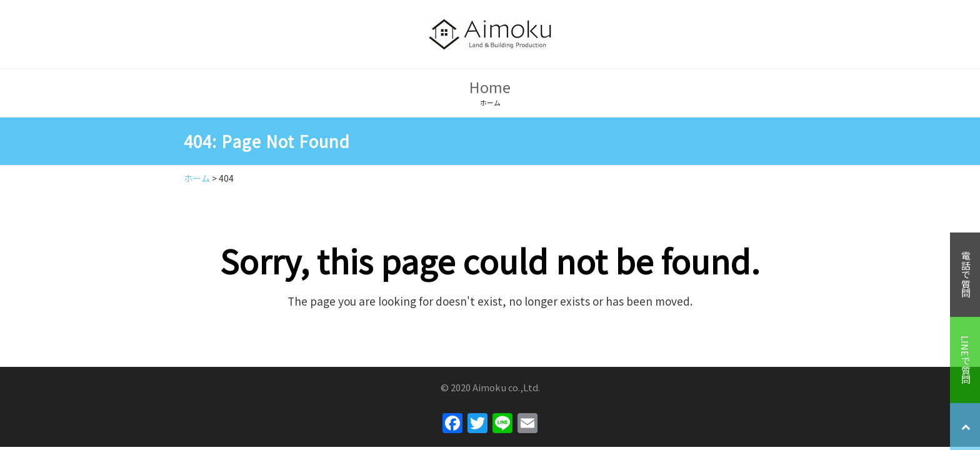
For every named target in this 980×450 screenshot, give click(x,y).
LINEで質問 (965, 360)
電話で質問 (965, 275)
